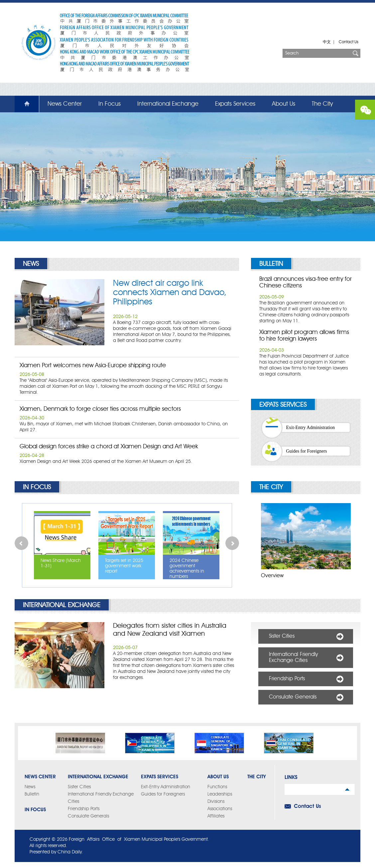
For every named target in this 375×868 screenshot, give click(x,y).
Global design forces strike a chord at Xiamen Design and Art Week (109, 447)
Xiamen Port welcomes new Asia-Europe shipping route (93, 366)
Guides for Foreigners (307, 451)
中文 (327, 42)
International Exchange (168, 104)
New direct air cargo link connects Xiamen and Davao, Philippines (170, 293)
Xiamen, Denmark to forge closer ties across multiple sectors (100, 409)
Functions (217, 787)
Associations (220, 809)
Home (23, 104)
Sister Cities (282, 636)
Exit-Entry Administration (311, 428)
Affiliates (216, 816)
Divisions (216, 802)
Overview (272, 576)
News (31, 264)
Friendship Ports (287, 679)
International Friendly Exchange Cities (293, 658)
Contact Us (349, 42)
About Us (284, 104)
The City (322, 104)
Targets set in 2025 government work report (124, 566)
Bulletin (271, 264)
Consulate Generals (293, 697)
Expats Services (235, 104)
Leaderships (220, 794)
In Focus (110, 104)
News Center (65, 104)
